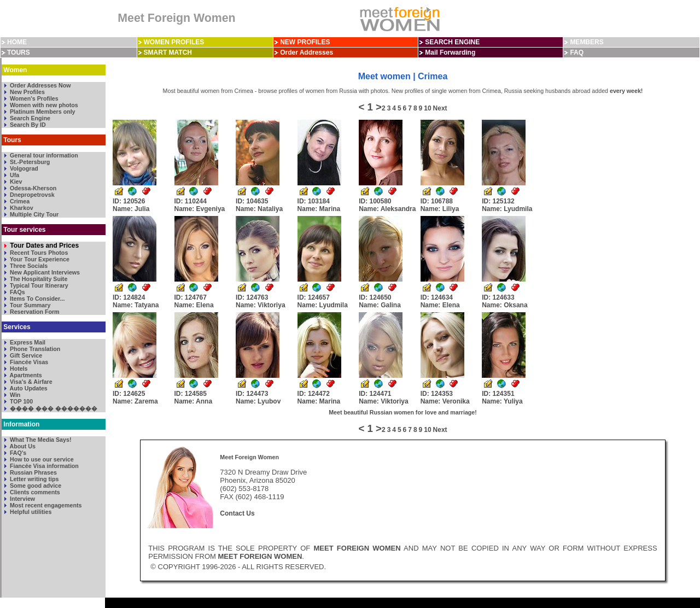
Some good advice (35, 486)
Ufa (14, 175)
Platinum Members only (42, 112)
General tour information (43, 155)
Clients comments (34, 492)
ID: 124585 (194, 397)
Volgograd (23, 168)
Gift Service (25, 355)
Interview (22, 499)
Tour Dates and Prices (43, 245)
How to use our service (41, 459)
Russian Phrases (33, 472)
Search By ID (27, 125)
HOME (17, 42)
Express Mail (27, 342)
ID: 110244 (200, 205)
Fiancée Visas (28, 362)
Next (440, 108)
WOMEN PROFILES (174, 42)
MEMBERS (587, 42)
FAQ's (17, 453)
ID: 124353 (445, 397)
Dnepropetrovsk (31, 195)
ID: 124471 (384, 397)
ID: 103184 (319, 205)
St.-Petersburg (29, 162)
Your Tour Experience (39, 259)
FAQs (17, 292)
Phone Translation (34, 349)
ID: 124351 (502, 397)
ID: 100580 (387, 205)
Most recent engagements (45, 505)
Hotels (18, 369)
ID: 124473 (258, 397)
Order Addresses (307, 52)
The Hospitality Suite (38, 279)
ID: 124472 (319, 397)
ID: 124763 (261, 301)
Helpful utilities (30, 512)
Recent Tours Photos (38, 253)
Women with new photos (43, 105)
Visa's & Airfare (30, 382)
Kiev (15, 182)
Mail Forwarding (450, 52)
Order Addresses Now (40, 85)
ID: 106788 (440, 205)
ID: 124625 (135, 397)
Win (14, 395)
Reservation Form (34, 312)
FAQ (577, 52)
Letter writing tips (33, 479)
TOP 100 (21, 401)
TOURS (19, 52)
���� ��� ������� (53, 408)
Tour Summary (29, 305)
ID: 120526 (131, 205)
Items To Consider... (36, 299)
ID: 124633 (504, 301)
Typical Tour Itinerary (38, 285)
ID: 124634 (440, 301)
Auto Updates (28, 388)
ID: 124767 (194, 301)
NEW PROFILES (305, 42)
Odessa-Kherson (32, 188)
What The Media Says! (40, 440)
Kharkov (21, 208)
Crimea (19, 201)
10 (427, 108)
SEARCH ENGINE (452, 42)
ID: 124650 (380, 301)
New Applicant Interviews (44, 272)
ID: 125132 (507, 205)
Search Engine (29, 118)
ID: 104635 (259, 205)
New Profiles (27, 92)
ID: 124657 (323, 301)
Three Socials (28, 266)
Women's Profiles (33, 98)
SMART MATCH (168, 52)
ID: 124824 (136, 301)
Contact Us (237, 513)
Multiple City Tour (33, 214)
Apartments (25, 375)
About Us (22, 446)
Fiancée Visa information (43, 466)
